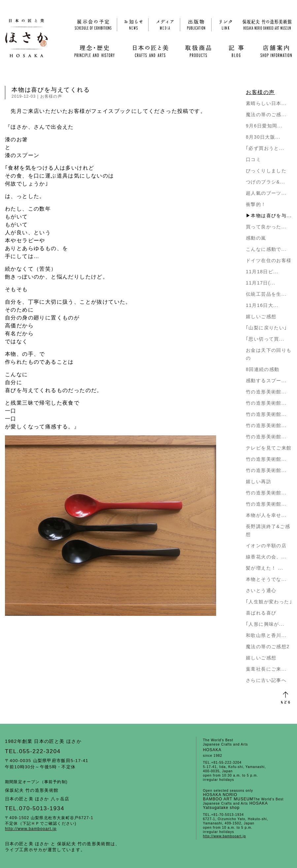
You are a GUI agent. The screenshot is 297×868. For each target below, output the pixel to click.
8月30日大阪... (263, 137)
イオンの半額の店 (266, 546)
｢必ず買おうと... (265, 148)
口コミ (253, 159)
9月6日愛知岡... (264, 126)
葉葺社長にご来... (266, 669)
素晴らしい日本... (266, 103)
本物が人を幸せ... (266, 515)
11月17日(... (261, 283)
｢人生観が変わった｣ (269, 602)
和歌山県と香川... (266, 635)
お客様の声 (51, 96)
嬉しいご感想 (261, 317)
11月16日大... (262, 305)
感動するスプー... (266, 381)
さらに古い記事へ (266, 680)
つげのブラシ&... (265, 182)
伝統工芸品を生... (266, 294)
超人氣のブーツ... (266, 193)
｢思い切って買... (265, 339)
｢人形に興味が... (265, 624)
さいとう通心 (261, 590)
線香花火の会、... (266, 557)
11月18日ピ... (262, 272)
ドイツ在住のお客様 (269, 260)
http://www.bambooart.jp (31, 829)
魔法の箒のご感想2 (268, 647)
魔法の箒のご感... (266, 115)
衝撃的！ (256, 204)
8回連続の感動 (263, 369)
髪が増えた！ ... (265, 568)
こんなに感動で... (266, 249)
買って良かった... (266, 227)
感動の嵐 (256, 238)
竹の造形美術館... (266, 392)
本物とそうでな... (266, 579)
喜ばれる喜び (261, 613)
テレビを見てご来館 (269, 448)
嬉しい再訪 (259, 482)
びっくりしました (266, 171)
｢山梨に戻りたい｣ (266, 328)
